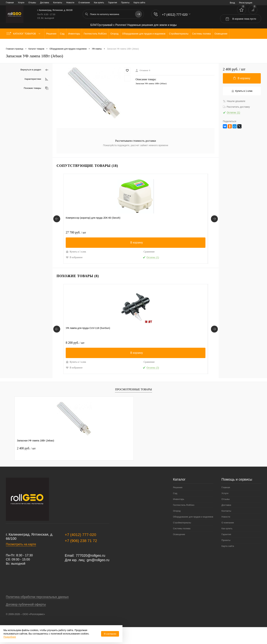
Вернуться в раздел (34, 70)
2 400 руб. (26, 463)
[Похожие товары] (57, 340)
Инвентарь (179, 514)
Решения (178, 502)
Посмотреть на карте (21, 559)
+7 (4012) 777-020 (81, 549)
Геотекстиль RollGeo (184, 519)
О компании (84, 3)
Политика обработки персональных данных (37, 611)
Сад (175, 508)
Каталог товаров (24, 34)
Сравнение (90, 252)
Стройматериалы (182, 537)
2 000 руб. (147, 350)
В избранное (74, 261)
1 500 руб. (184, 232)
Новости (70, 3)
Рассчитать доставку (236, 107)
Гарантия (113, 3)
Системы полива (182, 543)
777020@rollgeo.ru (90, 570)
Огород (177, 525)
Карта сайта (139, 3)
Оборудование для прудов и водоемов (193, 531)
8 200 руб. (75, 350)
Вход (232, 3)
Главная (10, 3)
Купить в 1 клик (73, 253)
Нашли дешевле (234, 101)
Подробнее (10, 637)
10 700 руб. (112, 350)
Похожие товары (36, 88)
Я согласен (110, 634)
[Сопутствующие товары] (57, 222)
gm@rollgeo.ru (98, 574)
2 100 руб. (147, 232)
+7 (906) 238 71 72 (81, 555)
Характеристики (36, 79)
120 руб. (110, 232)
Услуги (21, 3)
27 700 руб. (76, 232)
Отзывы (32, 3)
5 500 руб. (184, 350)
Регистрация (246, 3)
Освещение (179, 549)
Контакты (58, 3)
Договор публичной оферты (26, 619)
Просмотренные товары (133, 404)
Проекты (125, 3)
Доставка (45, 3)
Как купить (99, 3)
